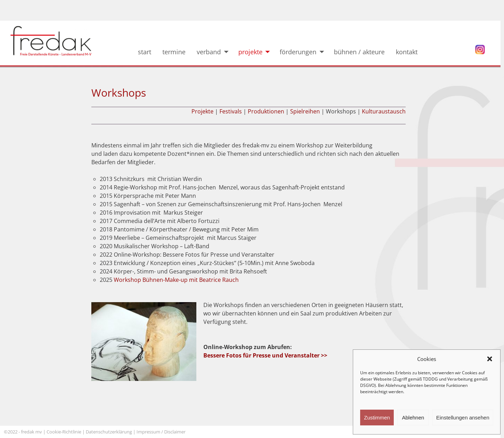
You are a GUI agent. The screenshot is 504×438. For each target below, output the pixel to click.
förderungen (298, 52)
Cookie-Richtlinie (64, 432)
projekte (250, 52)
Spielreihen (305, 111)
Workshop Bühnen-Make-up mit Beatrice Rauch (176, 280)
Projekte (202, 111)
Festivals (231, 111)
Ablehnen (413, 418)
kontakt (412, 52)
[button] (490, 359)
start (145, 52)
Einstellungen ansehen (463, 418)
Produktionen (266, 111)
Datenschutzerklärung (109, 432)
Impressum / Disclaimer (162, 432)
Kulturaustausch (384, 111)
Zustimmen (377, 418)
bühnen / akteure (359, 52)
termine (174, 52)
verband (209, 52)
